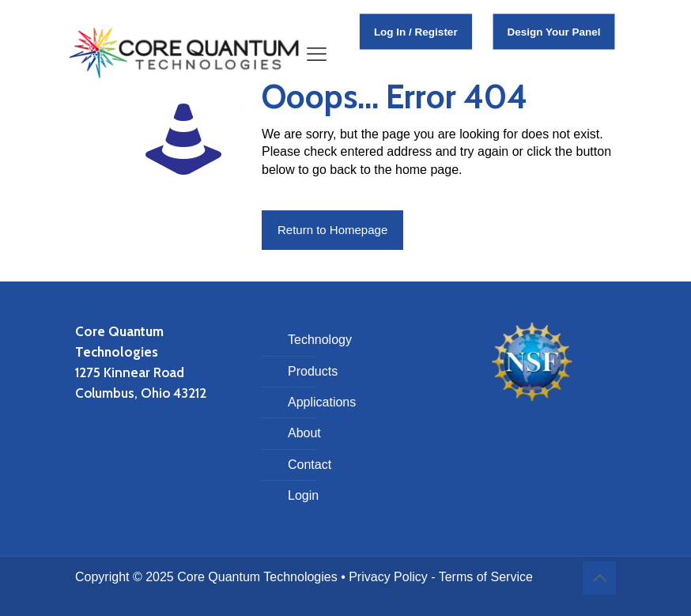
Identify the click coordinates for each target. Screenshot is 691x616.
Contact (310, 465)
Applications (322, 402)
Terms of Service (486, 577)
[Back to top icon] (599, 578)
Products (313, 371)
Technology (320, 340)
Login (303, 495)
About (304, 433)
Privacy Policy (388, 577)
